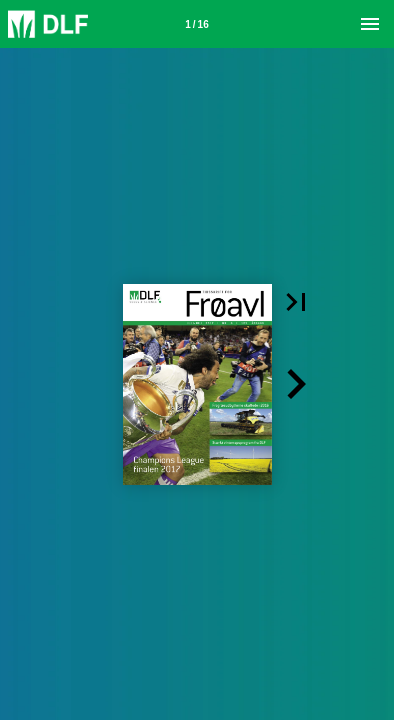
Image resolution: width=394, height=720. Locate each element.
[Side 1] (197, 24)
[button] (296, 302)
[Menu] (370, 24)
